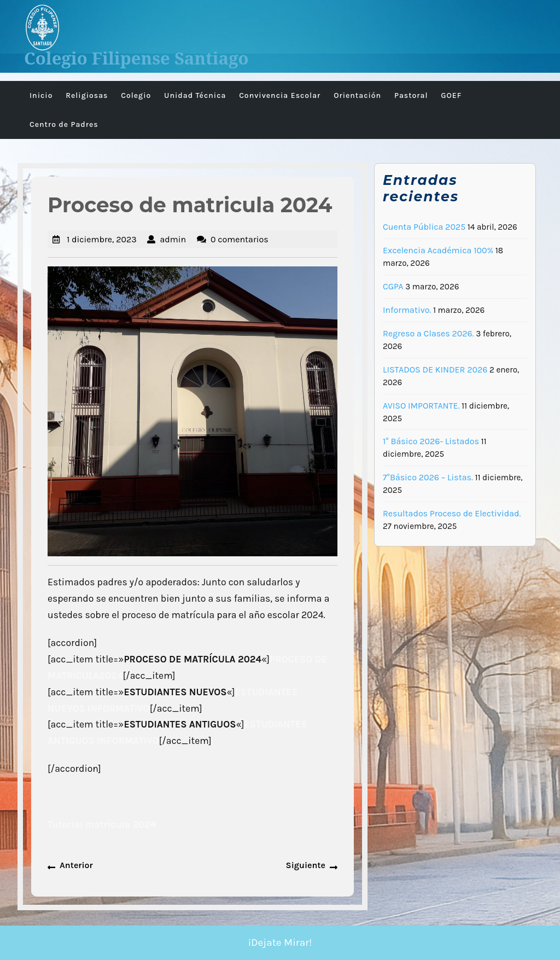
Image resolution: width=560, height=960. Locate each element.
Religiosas (87, 95)
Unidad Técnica (195, 95)
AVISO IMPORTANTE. (421, 406)
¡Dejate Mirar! (280, 942)
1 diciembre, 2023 (102, 239)
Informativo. (407, 310)
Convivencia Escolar (280, 95)
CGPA (393, 286)
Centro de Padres (64, 124)
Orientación (357, 95)
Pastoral (411, 95)
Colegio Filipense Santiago (136, 58)
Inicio (41, 95)
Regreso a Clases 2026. (428, 333)
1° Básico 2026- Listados (431, 441)
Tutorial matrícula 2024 (102, 824)
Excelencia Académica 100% (438, 250)
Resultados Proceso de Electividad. (452, 513)
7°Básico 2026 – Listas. (428, 477)
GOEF (451, 95)
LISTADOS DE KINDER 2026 (435, 370)
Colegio (136, 95)
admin (173, 239)
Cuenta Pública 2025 (424, 227)
